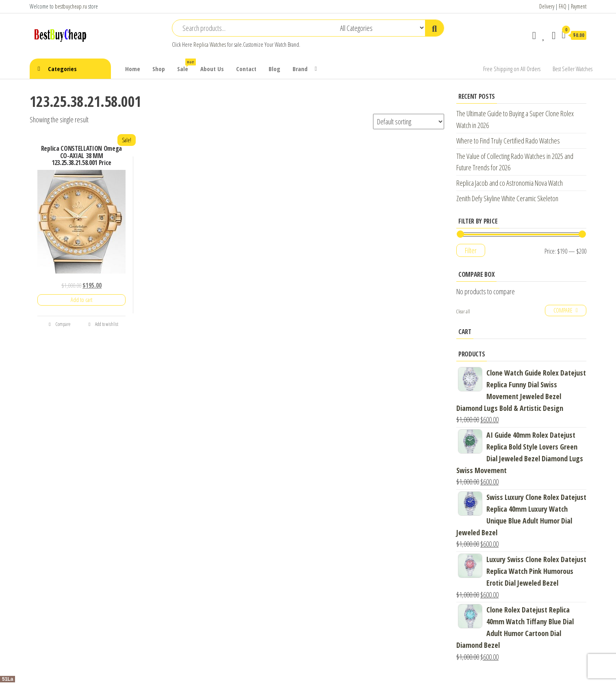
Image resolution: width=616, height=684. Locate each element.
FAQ (563, 6)
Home (133, 69)
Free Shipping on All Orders (512, 69)
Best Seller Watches (573, 69)
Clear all (463, 312)
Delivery (547, 6)
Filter (471, 250)
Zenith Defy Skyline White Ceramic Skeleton (507, 198)
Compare (59, 324)
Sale (186, 66)
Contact (246, 69)
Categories (62, 69)
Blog (274, 69)
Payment (579, 6)
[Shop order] (409, 122)
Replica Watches (210, 45)
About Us (212, 69)
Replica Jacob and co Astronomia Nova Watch (510, 183)
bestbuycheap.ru (71, 6)
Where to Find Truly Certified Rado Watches (508, 141)
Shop (159, 69)
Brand (300, 69)
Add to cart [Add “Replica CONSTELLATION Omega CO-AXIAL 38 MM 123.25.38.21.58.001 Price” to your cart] (81, 300)
